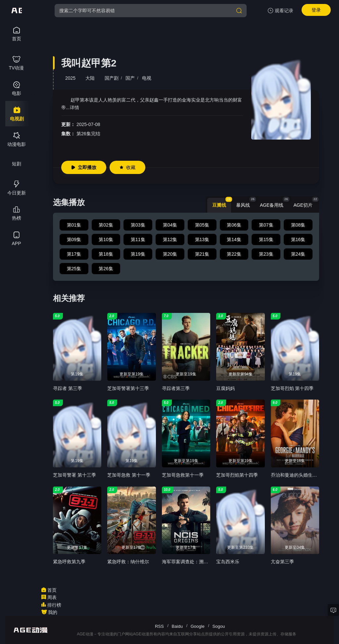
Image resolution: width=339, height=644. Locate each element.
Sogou (219, 626)
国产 (130, 78)
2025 (70, 78)
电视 (147, 78)
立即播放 (84, 167)
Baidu (177, 626)
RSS (159, 626)
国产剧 (112, 78)
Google (198, 626)
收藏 (127, 167)
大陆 (90, 78)
